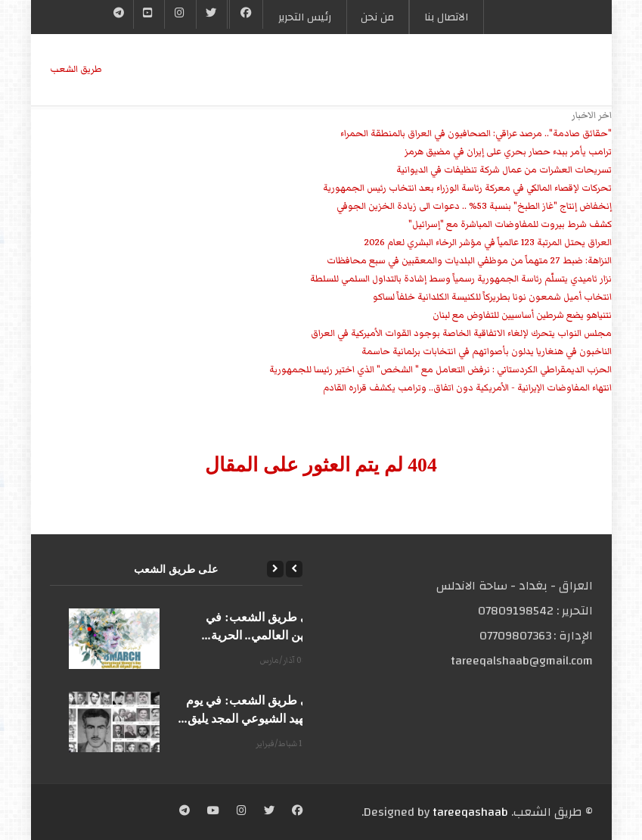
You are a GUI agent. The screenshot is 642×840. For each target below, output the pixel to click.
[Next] (275, 569)
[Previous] (294, 569)
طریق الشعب (76, 69)
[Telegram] (119, 14)
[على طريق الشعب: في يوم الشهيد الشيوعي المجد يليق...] (114, 722)
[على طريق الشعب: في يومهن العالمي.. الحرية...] (114, 639)
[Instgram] (180, 14)
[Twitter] (212, 14)
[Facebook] (246, 14)
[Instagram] (242, 812)
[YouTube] (149, 14)
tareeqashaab (470, 812)
